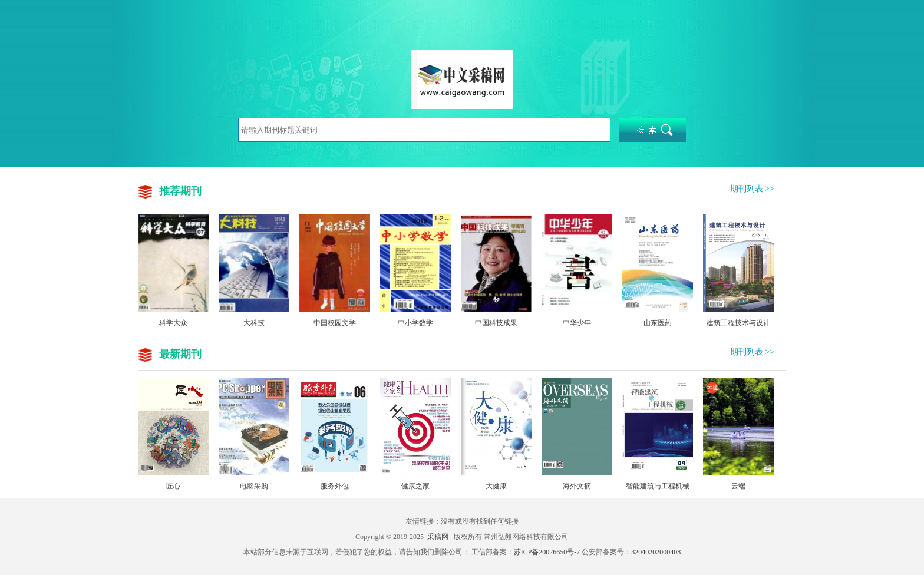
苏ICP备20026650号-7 (547, 552)
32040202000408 (656, 552)
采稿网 (438, 537)
